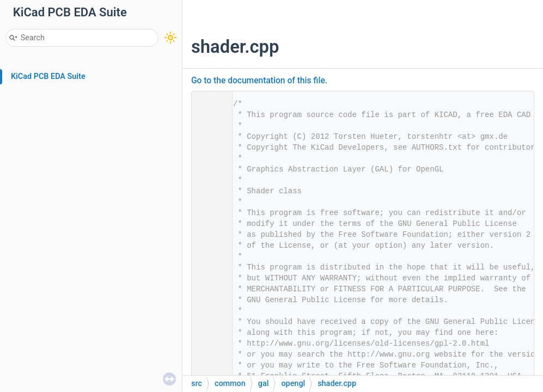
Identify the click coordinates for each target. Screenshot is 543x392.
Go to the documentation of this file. (259, 81)
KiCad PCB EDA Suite (48, 76)
